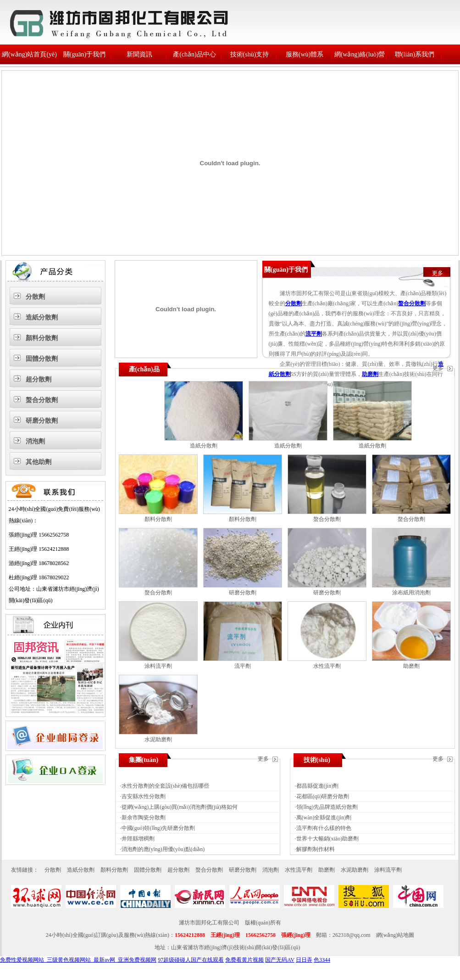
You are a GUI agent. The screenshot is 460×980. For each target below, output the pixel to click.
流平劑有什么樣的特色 (324, 828)
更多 (438, 273)
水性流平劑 (327, 666)
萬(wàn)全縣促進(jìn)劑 (324, 818)
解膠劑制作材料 (316, 849)
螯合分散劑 (42, 400)
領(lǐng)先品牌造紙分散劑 (327, 807)
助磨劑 (370, 374)
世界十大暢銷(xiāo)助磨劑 (328, 839)
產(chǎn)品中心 (194, 54)
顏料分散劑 (42, 338)
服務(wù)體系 (305, 54)
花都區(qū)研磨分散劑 (323, 796)
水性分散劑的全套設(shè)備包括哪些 (166, 786)
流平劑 (314, 334)
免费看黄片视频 (244, 960)
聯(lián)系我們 (415, 54)
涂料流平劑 (158, 666)
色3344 (322, 960)
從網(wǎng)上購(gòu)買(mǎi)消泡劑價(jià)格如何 (180, 807)
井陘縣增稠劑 (138, 839)
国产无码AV (280, 960)
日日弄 (304, 960)
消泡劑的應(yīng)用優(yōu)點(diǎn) (163, 849)
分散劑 (35, 297)
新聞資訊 (139, 54)
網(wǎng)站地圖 (395, 935)
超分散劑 (39, 379)
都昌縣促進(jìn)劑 (318, 786)
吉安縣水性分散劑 (144, 796)
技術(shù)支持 (250, 54)
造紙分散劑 (42, 317)
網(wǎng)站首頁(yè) (29, 54)
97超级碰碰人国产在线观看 (191, 960)
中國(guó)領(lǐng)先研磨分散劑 (158, 828)
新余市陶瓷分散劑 (144, 818)
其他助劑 (39, 462)
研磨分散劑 (42, 421)
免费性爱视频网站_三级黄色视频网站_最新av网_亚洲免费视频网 (78, 960)
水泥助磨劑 (158, 739)
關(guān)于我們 (85, 54)
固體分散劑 (42, 359)
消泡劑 (35, 441)
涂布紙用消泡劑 (411, 593)
